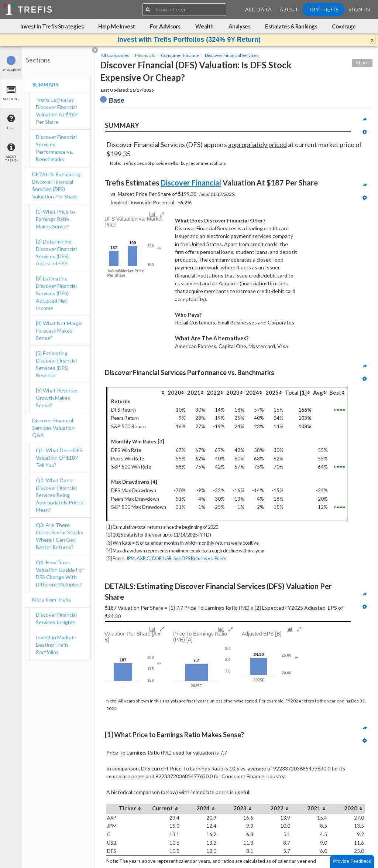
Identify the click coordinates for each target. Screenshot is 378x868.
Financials (145, 55)
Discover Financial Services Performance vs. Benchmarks (56, 148)
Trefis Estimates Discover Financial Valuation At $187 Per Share (57, 111)
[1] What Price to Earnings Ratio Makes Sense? (55, 219)
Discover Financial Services (232, 55)
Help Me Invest (117, 26)
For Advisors (165, 26)
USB (167, 558)
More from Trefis (51, 600)
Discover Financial (191, 183)
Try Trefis (323, 9)
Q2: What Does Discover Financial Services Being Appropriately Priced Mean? (60, 495)
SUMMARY (45, 84)
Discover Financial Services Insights (56, 618)
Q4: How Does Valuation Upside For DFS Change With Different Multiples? (60, 573)
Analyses (239, 26)
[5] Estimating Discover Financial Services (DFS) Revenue (56, 364)
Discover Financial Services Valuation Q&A (53, 428)
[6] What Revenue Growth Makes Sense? (57, 398)
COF (157, 558)
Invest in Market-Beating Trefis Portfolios (56, 645)
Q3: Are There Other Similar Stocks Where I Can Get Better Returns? (59, 536)
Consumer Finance (180, 55)
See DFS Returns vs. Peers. (200, 558)
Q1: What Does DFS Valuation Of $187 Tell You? (59, 458)
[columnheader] (137, 392)
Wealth (205, 26)
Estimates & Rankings (291, 26)
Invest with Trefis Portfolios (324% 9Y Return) (189, 40)
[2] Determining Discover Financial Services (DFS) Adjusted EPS (56, 253)
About (289, 10)
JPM (130, 558)
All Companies (115, 55)
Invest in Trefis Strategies (52, 26)
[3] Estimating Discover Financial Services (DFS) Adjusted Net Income (56, 293)
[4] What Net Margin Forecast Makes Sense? (59, 331)
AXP (141, 558)
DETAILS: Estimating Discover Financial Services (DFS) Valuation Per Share (56, 185)
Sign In (359, 9)
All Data (259, 9)
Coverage (344, 26)
